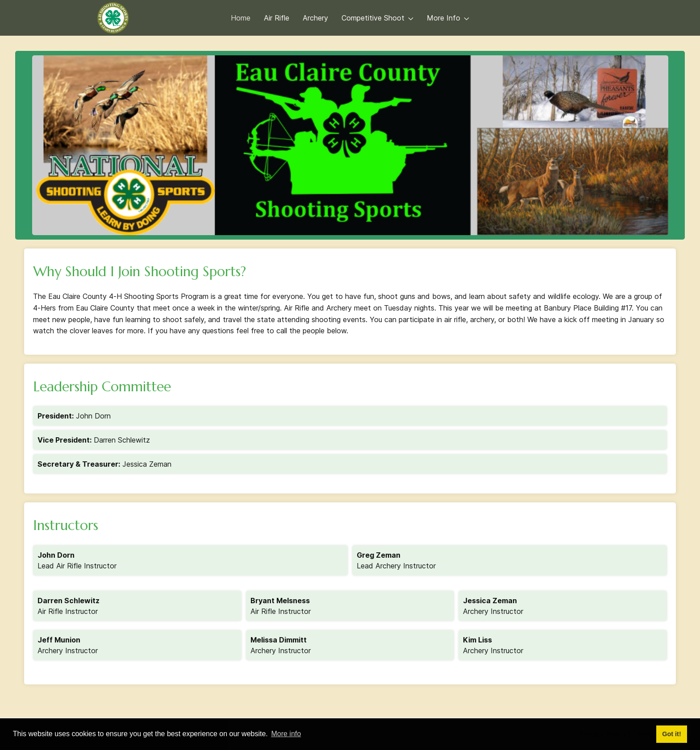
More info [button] (286, 734)
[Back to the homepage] (113, 18)
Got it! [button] (671, 734)
